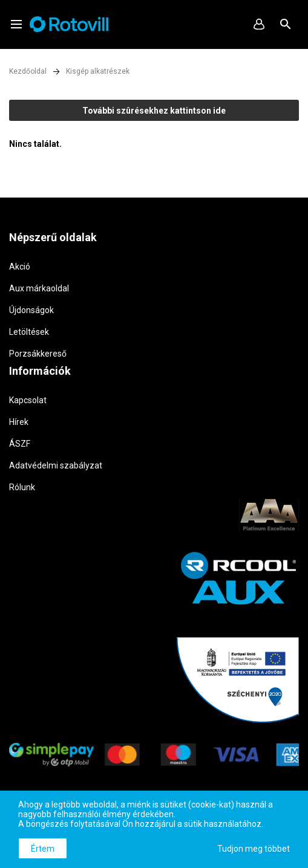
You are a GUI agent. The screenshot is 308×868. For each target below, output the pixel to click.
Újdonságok (31, 310)
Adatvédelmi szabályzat (56, 465)
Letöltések (29, 332)
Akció (20, 267)
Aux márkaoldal (39, 288)
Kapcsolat (28, 400)
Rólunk (22, 487)
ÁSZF (20, 444)
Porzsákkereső (38, 354)
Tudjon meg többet (254, 849)
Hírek (19, 422)
